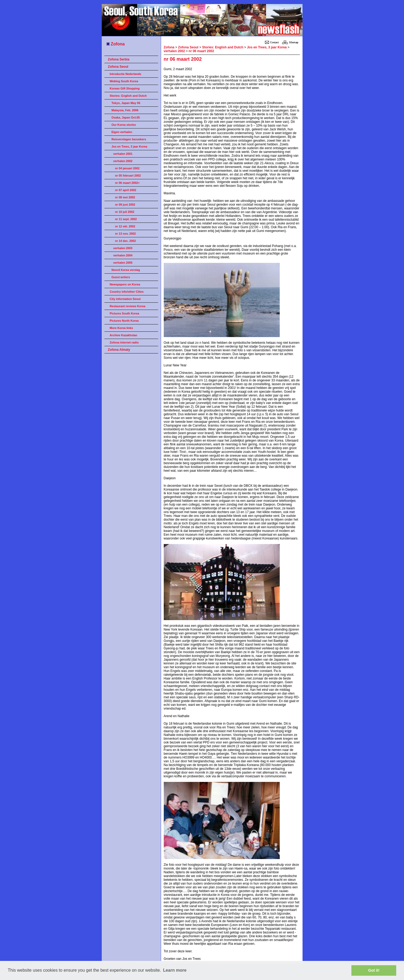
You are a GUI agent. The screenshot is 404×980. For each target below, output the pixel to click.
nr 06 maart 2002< (128, 183)
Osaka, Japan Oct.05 (126, 117)
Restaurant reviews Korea (128, 306)
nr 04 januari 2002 (127, 168)
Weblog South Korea (124, 81)
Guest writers (121, 277)
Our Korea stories (124, 125)
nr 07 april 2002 (126, 190)
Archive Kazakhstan (124, 335)
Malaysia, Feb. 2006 (125, 110)
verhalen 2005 (123, 263)
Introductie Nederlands (126, 74)
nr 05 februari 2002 (128, 176)
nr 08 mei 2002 (125, 197)
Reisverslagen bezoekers (129, 139)
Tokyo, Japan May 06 (126, 103)
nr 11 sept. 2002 (126, 219)
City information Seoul (125, 299)
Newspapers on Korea (125, 284)
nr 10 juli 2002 (125, 212)
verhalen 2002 (123, 161)
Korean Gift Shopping (125, 88)
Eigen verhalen (122, 132)
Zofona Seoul (118, 67)
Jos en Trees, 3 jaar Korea (129, 146)
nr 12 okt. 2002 (125, 226)
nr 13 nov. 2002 (125, 234)
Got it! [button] (374, 970)
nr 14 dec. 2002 (125, 241)
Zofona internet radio (124, 342)
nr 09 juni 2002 (125, 205)
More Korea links (121, 328)
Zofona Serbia (119, 59)
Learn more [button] (175, 970)
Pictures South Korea (125, 313)
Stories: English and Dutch (128, 96)
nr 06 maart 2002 (201, 51)
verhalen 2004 (123, 255)
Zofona (115, 44)
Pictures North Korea (124, 321)
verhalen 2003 (123, 248)
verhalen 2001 (123, 154)
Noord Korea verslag (126, 270)
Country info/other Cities (127, 292)
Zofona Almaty (119, 350)
